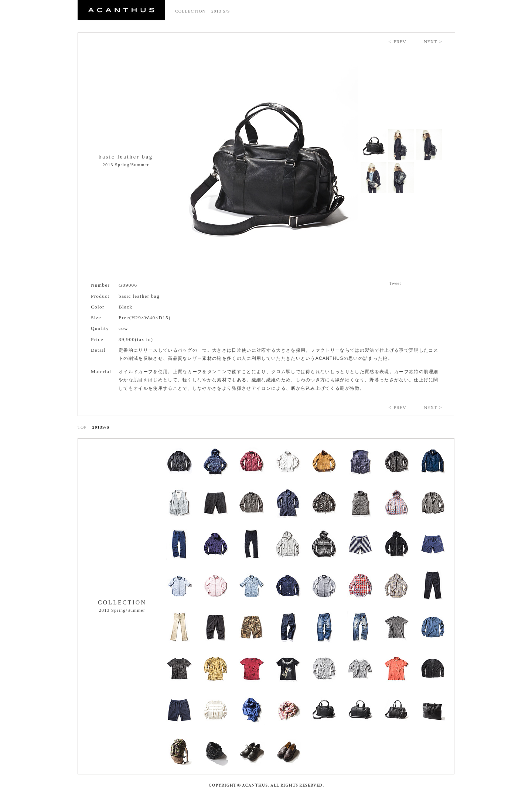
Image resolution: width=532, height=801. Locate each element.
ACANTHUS (121, 10)
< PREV (397, 42)
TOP (82, 427)
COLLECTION (190, 11)
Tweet (395, 283)
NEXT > (433, 42)
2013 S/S (221, 11)
